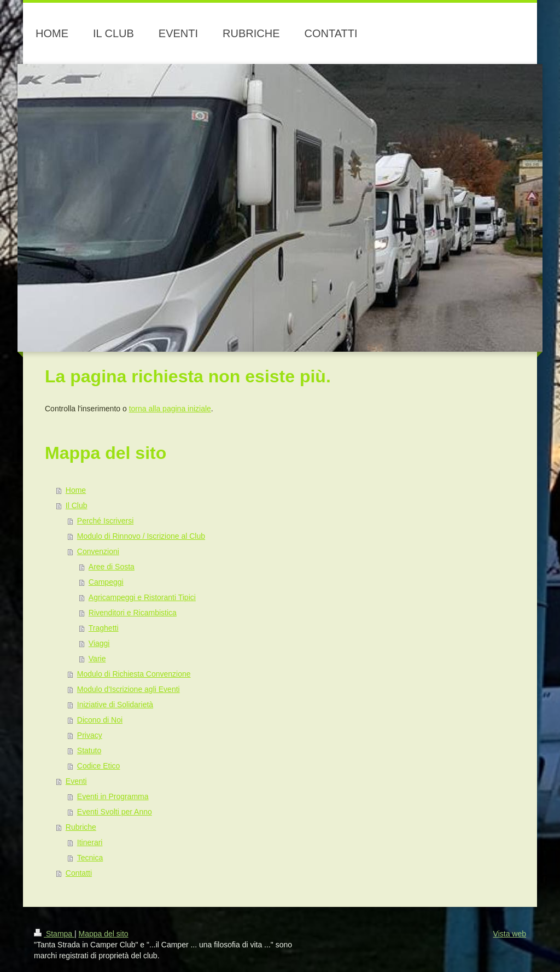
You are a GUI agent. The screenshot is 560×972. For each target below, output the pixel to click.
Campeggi (106, 582)
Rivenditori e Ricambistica (133, 613)
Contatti (79, 873)
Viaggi (99, 643)
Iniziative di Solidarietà (115, 705)
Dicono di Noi (100, 720)
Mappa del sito (104, 934)
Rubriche (81, 827)
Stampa (54, 934)
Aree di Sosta (112, 567)
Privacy (90, 735)
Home (76, 490)
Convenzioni (98, 551)
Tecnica (90, 858)
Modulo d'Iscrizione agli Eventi (129, 689)
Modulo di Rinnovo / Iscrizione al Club (141, 536)
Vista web (510, 934)
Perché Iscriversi (105, 521)
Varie (97, 659)
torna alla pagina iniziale (170, 409)
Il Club (77, 505)
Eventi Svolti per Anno (115, 812)
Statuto (89, 750)
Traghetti (104, 628)
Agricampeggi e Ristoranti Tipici (142, 597)
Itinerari (90, 842)
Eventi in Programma (113, 796)
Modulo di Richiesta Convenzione (134, 674)
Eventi (76, 781)
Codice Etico (99, 766)
